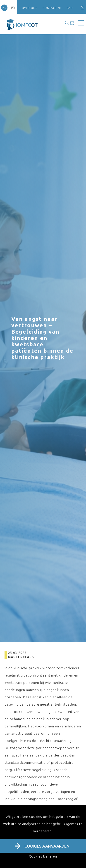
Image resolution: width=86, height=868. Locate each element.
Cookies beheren (43, 856)
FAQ (70, 8)
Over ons (29, 8)
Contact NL (52, 8)
